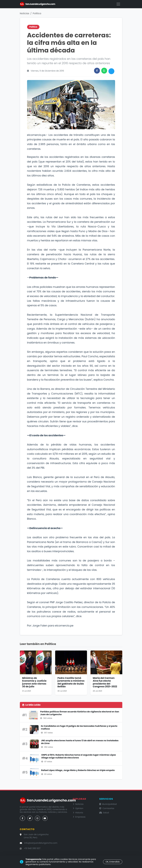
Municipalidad (108, 804)
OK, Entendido (113, 862)
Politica (37, 13)
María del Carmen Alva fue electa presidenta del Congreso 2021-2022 (105, 682)
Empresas (79, 817)
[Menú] (118, 4)
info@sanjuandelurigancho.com (41, 843)
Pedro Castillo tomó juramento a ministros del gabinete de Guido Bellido (71, 682)
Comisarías (107, 808)
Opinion (78, 808)
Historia (78, 813)
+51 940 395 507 (32, 848)
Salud (104, 813)
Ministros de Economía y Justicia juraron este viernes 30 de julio (34, 682)
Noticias (25, 13)
